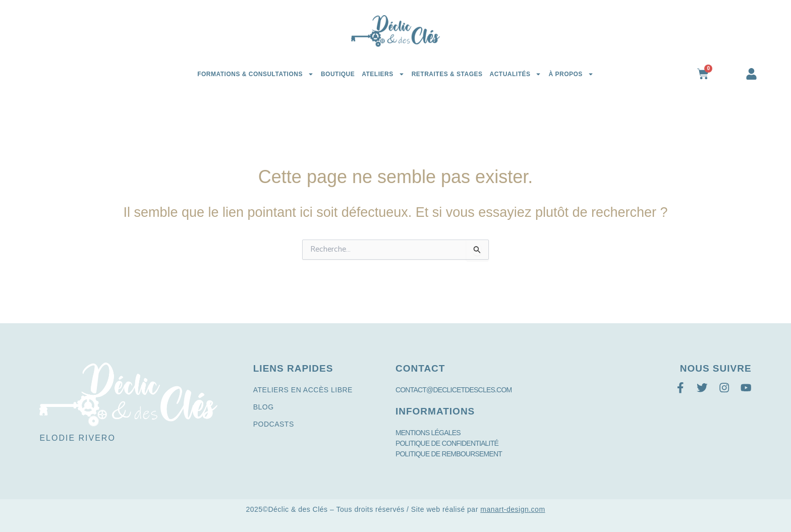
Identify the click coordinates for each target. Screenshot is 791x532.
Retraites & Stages (447, 74)
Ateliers (383, 74)
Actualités (515, 74)
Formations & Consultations (256, 74)
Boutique (338, 74)
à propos (571, 74)
